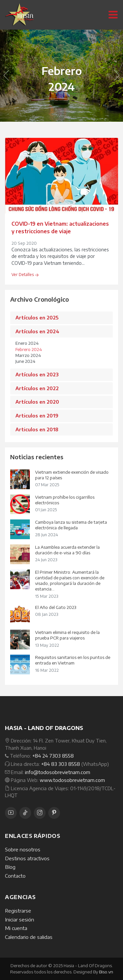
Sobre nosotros (23, 849)
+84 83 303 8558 (61, 764)
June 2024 (25, 361)
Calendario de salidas (29, 937)
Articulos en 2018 (37, 429)
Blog (10, 867)
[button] (6, 76)
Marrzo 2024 (28, 355)
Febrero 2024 (29, 349)
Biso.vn (106, 972)
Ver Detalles (25, 275)
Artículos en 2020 (37, 402)
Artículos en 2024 (37, 331)
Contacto (15, 876)
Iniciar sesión (20, 919)
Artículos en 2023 (37, 374)
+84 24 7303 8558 (53, 756)
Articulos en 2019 (37, 415)
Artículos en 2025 (37, 317)
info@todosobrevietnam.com (58, 772)
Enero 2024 (27, 343)
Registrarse (18, 911)
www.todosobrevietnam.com (72, 780)
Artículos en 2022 (37, 388)
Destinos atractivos (27, 858)
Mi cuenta (16, 928)
